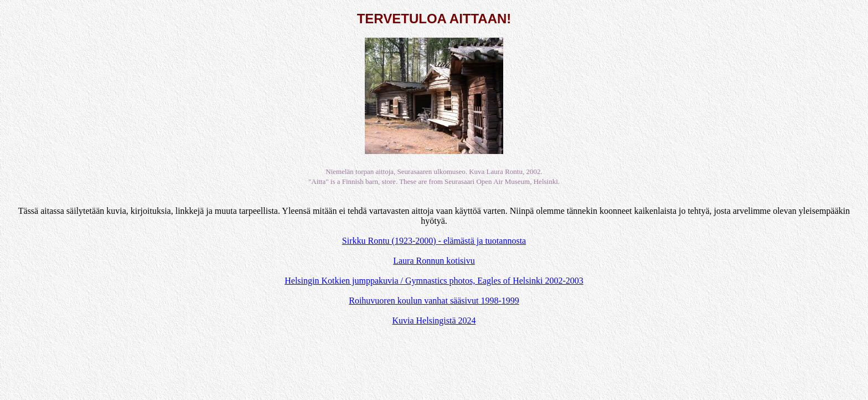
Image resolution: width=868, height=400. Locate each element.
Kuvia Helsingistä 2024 (434, 320)
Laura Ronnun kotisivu (434, 261)
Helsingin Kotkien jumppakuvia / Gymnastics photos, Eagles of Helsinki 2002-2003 (434, 281)
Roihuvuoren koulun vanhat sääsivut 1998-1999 (434, 301)
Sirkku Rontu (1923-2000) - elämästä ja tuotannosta (434, 241)
